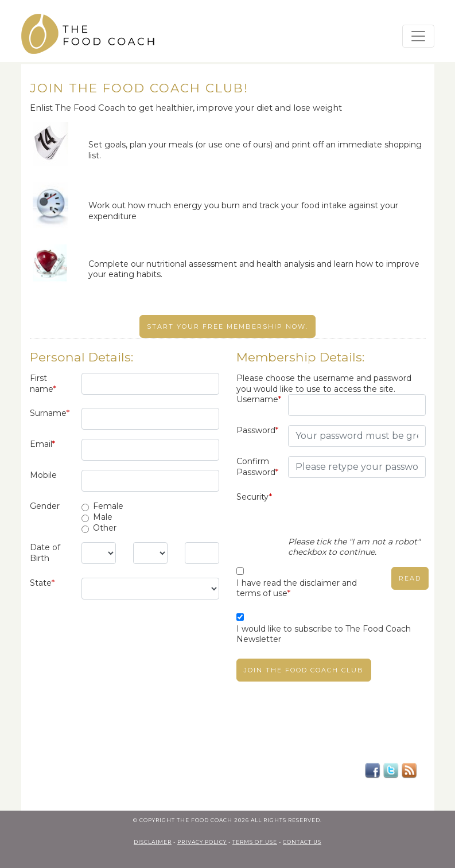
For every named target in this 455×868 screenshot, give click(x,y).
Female (108, 506)
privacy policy (202, 842)
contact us (302, 842)
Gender (45, 506)
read (410, 578)
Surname (50, 413)
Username (258, 399)
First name (43, 384)
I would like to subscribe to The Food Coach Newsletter (324, 634)
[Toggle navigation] (418, 36)
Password (257, 430)
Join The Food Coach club (304, 670)
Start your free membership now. (227, 326)
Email (42, 444)
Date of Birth (45, 553)
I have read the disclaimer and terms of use (297, 588)
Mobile (43, 475)
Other (105, 528)
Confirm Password (257, 467)
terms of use (255, 842)
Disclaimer (153, 842)
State (42, 583)
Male (103, 517)
